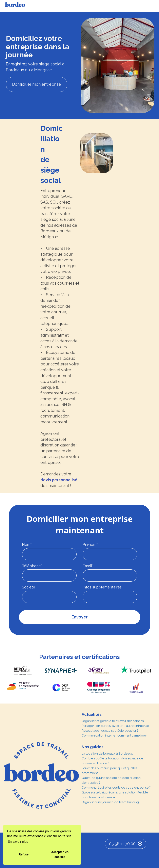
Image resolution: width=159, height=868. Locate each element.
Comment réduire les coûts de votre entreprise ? (116, 788)
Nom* (27, 544)
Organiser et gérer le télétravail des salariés (113, 721)
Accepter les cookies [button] (60, 854)
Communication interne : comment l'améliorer (114, 736)
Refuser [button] (24, 854)
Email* (88, 566)
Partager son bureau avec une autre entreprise (115, 726)
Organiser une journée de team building (110, 802)
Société (29, 587)
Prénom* (90, 544)
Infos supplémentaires (102, 587)
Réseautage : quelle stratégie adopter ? (110, 731)
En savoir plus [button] (18, 842)
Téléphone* (32, 566)
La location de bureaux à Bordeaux (107, 754)
